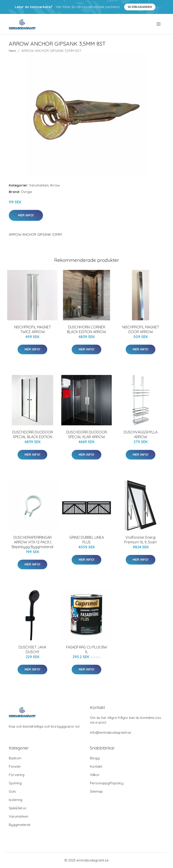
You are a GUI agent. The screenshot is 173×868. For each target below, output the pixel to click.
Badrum (15, 758)
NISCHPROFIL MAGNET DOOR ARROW (141, 329)
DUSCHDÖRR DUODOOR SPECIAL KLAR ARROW (87, 434)
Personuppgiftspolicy (107, 783)
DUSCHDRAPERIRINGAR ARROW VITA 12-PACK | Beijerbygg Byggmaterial (32, 542)
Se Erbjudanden (140, 7)
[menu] (159, 24)
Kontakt (96, 766)
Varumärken (39, 185)
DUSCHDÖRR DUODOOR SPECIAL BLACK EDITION (33, 434)
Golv (12, 791)
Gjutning (15, 783)
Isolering (16, 800)
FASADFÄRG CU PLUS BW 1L (86, 649)
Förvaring (17, 775)
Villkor (95, 775)
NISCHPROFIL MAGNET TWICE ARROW (33, 329)
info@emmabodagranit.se (110, 732)
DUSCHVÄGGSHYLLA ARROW (141, 434)
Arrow (55, 185)
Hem (12, 51)
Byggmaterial (19, 825)
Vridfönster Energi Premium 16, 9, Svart (141, 540)
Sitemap (96, 791)
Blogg (95, 758)
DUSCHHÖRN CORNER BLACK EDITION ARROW (86, 329)
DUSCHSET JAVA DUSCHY (32, 649)
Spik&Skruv (18, 808)
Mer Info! (26, 215)
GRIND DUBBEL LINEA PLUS (87, 540)
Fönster (15, 766)
